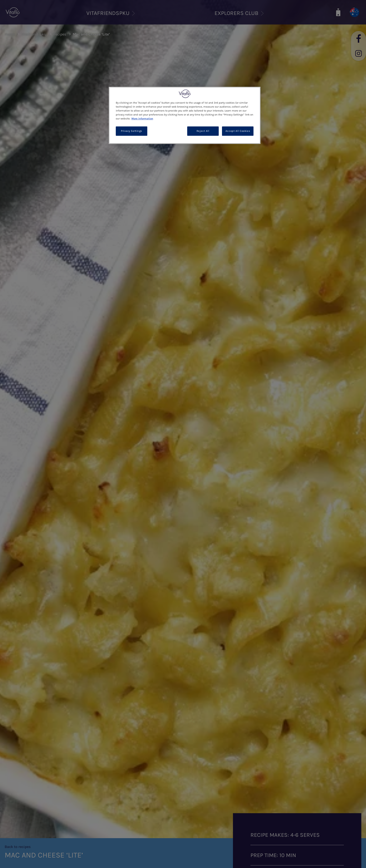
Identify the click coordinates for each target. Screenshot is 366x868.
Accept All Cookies (238, 131)
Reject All (203, 131)
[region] (185, 115)
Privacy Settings (132, 131)
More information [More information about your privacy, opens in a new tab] (142, 119)
